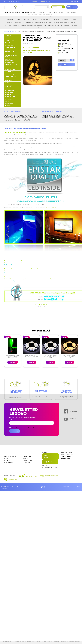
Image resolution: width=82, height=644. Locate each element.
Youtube (16, 1)
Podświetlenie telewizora (46, 14)
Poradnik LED (27, 456)
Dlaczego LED (27, 463)
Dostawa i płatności (10, 452)
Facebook (8, 1)
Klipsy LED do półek (70, 20)
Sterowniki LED (33, 14)
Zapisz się (15, 431)
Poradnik (42, 13)
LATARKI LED (74, 25)
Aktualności (34, 13)
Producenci (27, 452)
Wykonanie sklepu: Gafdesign (72, 487)
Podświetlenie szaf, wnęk (31, 20)
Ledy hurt (7, 461)
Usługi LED (26, 458)
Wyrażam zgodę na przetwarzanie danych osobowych (23, 427)
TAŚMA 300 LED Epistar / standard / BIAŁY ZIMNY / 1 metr (51, 356)
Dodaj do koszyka (67, 65)
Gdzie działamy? (9, 463)
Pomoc (61, 13)
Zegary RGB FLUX (19, 22)
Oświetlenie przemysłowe (51, 25)
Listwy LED (74, 13)
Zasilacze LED (34, 17)
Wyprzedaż (25, 13)
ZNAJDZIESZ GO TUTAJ (52, 208)
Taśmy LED (15, 17)
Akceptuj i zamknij (58, 643)
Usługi (56, 13)
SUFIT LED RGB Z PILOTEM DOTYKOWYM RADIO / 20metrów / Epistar (13, 356)
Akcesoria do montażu (19, 25)
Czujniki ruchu (30, 22)
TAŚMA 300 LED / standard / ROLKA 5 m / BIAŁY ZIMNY (32, 356)
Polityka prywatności (11, 456)
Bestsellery (16, 13)
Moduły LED (72, 22)
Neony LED (8, 25)
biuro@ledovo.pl (66, 452)
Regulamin (7, 454)
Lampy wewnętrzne (41, 22)
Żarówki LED (52, 17)
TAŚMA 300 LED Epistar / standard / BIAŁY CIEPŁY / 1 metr (69, 356)
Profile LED (43, 17)
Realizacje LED (27, 461)
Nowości (8, 13)
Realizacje (49, 13)
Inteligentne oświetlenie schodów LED (51, 20)
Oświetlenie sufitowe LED (35, 25)
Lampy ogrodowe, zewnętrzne (58, 22)
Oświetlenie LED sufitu (63, 17)
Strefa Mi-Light (65, 25)
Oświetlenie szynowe (44, 28)
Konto (76, 1)
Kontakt (67, 13)
